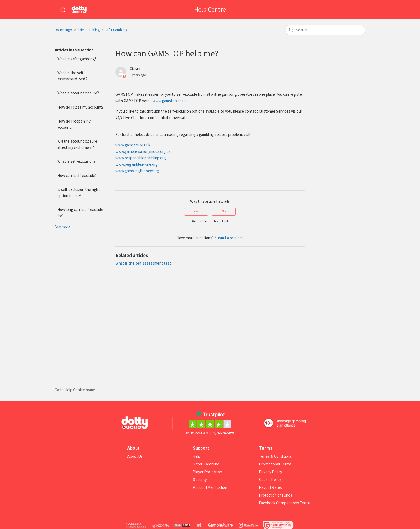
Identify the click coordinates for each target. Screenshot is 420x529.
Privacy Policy (271, 472)
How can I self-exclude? (77, 176)
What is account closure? (78, 93)
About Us (135, 456)
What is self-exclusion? (76, 162)
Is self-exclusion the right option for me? (79, 193)
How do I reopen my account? (74, 124)
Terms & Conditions (275, 456)
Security (200, 480)
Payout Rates (270, 487)
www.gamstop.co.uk (170, 101)
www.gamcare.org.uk (133, 145)
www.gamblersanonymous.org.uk (143, 152)
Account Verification (210, 487)
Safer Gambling (89, 30)
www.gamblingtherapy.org (137, 171)
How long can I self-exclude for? (80, 213)
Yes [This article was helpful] (196, 211)
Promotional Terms (275, 464)
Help (197, 456)
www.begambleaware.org (137, 164)
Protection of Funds (276, 495)
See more (63, 227)
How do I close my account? (80, 107)
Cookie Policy (270, 480)
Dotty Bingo (63, 30)
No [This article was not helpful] (224, 211)
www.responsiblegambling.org (141, 158)
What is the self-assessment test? (72, 76)
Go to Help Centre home (75, 390)
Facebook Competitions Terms (285, 503)
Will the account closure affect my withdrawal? (77, 145)
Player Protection (207, 472)
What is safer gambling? (77, 59)
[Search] (325, 30)
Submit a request (229, 238)
